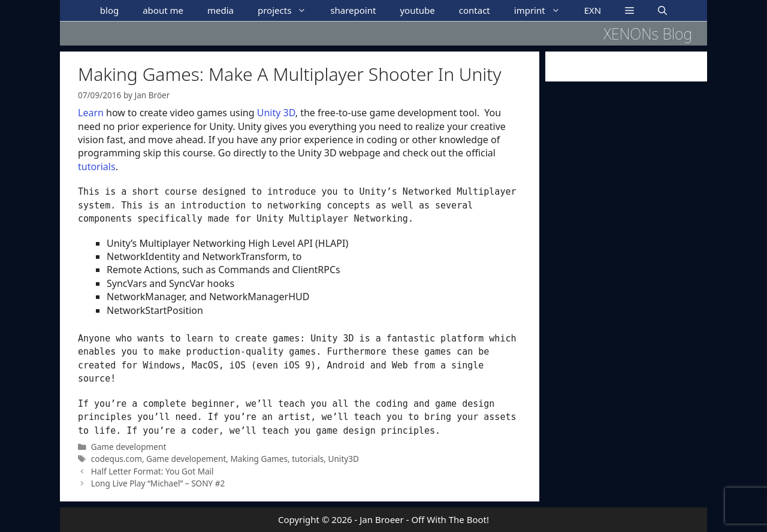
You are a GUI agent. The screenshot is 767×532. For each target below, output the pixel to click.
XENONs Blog (648, 34)
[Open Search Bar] (662, 10)
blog (109, 10)
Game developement (186, 459)
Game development (129, 447)
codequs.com (117, 459)
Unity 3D (276, 113)
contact (475, 10)
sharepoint (353, 10)
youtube (417, 10)
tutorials (97, 167)
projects (288, 10)
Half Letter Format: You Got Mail (153, 471)
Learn (91, 113)
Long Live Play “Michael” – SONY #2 (158, 483)
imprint (543, 10)
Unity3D (344, 459)
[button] (629, 10)
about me (163, 10)
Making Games (259, 459)
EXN (593, 10)
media (221, 10)
